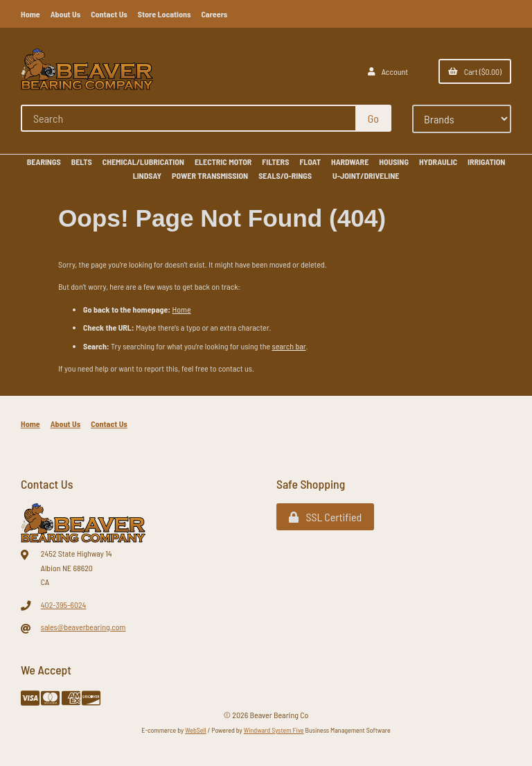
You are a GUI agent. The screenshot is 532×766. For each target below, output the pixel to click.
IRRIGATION (486, 162)
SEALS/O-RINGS (285, 175)
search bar (289, 346)
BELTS (82, 162)
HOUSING (394, 162)
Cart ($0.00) (475, 71)
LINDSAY (147, 175)
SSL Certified (325, 517)
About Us (66, 14)
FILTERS (275, 162)
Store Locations (165, 14)
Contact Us (109, 14)
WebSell (195, 730)
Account (388, 71)
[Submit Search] (373, 118)
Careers (214, 14)
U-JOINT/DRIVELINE (366, 175)
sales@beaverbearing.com (83, 627)
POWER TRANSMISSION (210, 175)
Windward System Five (274, 730)
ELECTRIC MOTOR (223, 162)
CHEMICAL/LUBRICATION (143, 162)
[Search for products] (189, 118)
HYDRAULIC (438, 162)
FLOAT (310, 162)
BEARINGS (44, 162)
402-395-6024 (64, 604)
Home (30, 14)
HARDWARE (350, 162)
